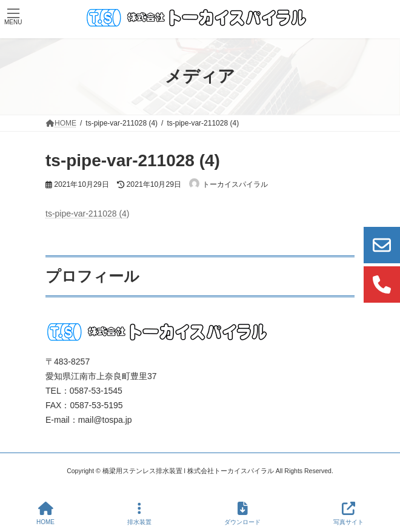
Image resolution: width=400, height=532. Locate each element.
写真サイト (348, 513)
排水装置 (139, 513)
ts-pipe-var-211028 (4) (88, 214)
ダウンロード (242, 513)
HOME (45, 513)
